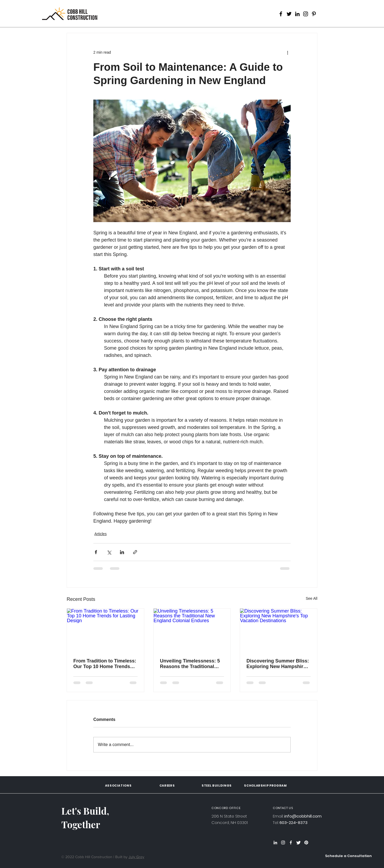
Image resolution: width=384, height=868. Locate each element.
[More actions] (287, 52)
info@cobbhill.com (303, 816)
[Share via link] (135, 552)
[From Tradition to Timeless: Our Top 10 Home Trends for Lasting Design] (105, 630)
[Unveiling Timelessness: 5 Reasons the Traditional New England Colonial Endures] (192, 630)
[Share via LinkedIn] (122, 552)
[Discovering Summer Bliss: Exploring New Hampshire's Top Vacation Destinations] (279, 630)
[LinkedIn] (297, 14)
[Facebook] (281, 14)
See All (311, 598)
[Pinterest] (314, 14)
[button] (348, 856)
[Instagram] (306, 14)
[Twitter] (289, 14)
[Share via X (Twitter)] (109, 552)
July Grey (136, 857)
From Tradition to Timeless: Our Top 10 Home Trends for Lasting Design (105, 664)
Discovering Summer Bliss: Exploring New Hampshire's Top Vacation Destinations (278, 664)
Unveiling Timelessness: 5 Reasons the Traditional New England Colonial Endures (190, 664)
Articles (101, 534)
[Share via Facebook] (96, 552)
